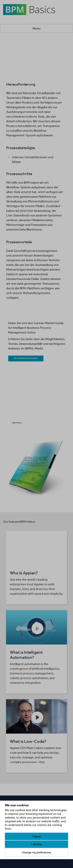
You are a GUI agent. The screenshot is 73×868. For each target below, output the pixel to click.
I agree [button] (36, 836)
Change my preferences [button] (36, 852)
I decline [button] (36, 844)
